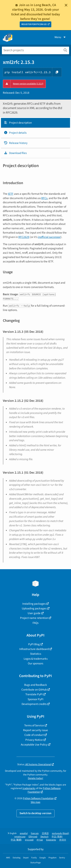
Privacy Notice (34, 740)
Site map (35, 802)
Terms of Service (34, 725)
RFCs (44, 198)
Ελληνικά (33, 837)
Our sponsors (35, 663)
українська (20, 837)
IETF (11, 194)
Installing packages (34, 604)
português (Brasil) (60, 833)
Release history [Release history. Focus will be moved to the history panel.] (16, 143)
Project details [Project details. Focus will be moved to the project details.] (15, 133)
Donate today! (35, 778)
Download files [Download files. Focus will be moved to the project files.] (15, 153)
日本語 (45, 833)
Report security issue (35, 730)
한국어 (63, 840)
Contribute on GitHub (34, 690)
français (35, 833)
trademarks (29, 788)
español (24, 833)
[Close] (66, 5)
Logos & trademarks (36, 659)
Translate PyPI (34, 694)
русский (29, 840)
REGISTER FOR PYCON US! (34, 24)
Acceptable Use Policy (34, 745)
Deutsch (44, 837)
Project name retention (34, 618)
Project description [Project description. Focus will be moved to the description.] (18, 123)
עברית (40, 840)
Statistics (36, 654)
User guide (34, 613)
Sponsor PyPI (35, 699)
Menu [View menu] (60, 37)
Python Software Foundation (38, 798)
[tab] (35, 123)
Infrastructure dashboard (34, 649)
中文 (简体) (57, 837)
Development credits (34, 704)
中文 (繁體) (16, 840)
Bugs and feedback (36, 685)
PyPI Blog (34, 644)
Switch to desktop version (35, 813)
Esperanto (51, 840)
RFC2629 (24, 237)
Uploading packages (34, 608)
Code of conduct (34, 735)
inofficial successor (49, 237)
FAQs (35, 623)
